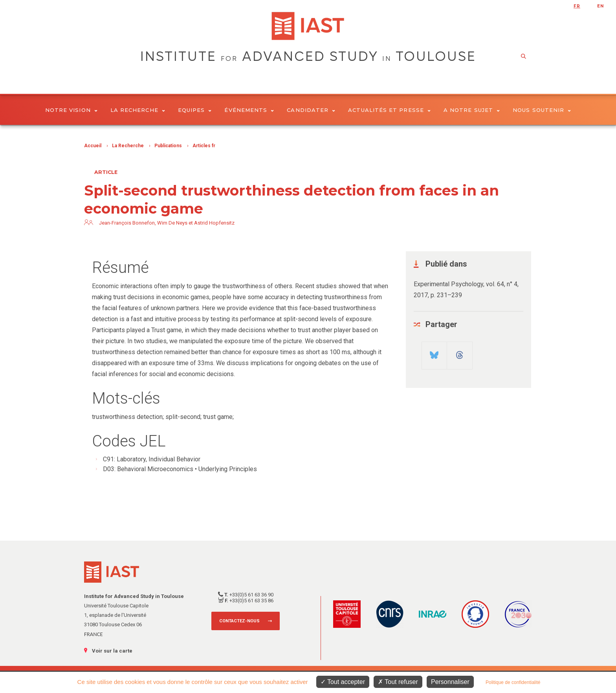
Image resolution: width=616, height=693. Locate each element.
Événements (249, 110)
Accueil (93, 146)
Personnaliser (450, 682)
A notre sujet (472, 110)
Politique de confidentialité (513, 682)
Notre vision (71, 110)
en (600, 6)
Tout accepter (343, 682)
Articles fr (204, 146)
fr (577, 6)
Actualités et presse (389, 110)
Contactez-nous (239, 621)
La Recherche (138, 110)
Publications (168, 146)
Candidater (311, 110)
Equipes (195, 110)
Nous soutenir (542, 110)
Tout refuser (398, 682)
